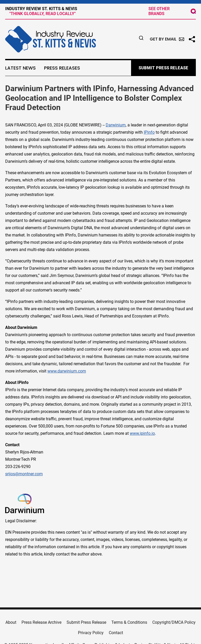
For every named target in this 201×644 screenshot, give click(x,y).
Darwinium (116, 125)
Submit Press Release (86, 622)
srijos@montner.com (24, 474)
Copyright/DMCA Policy (174, 622)
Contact (116, 633)
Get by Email (167, 39)
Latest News (20, 68)
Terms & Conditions (129, 622)
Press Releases (62, 68)
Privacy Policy (91, 633)
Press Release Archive (41, 622)
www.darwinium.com (67, 371)
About (11, 622)
